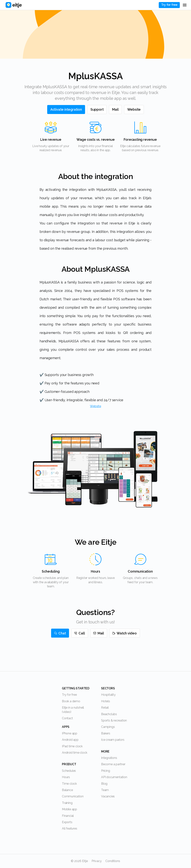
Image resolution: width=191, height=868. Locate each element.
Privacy (97, 861)
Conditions (113, 861)
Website (95, 406)
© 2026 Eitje (79, 861)
